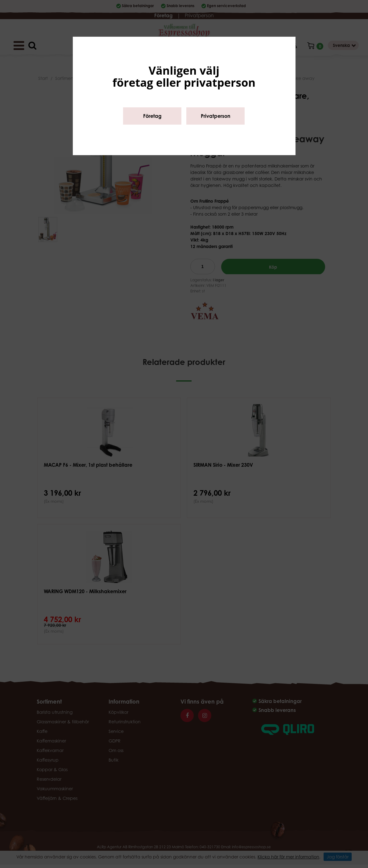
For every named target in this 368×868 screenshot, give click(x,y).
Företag (152, 116)
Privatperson (216, 116)
